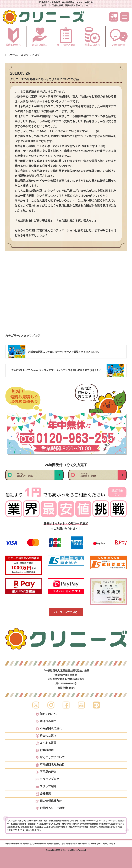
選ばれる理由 (46, 722)
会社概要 (43, 794)
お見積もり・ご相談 (50, 808)
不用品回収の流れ (49, 729)
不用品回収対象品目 (50, 765)
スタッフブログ (30, 336)
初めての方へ (46, 714)
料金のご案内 (46, 736)
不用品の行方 (46, 772)
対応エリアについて (50, 758)
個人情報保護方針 (49, 801)
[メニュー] (125, 17)
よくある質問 (46, 743)
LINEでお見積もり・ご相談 (25, 475)
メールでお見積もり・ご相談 (88, 475)
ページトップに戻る (66, 612)
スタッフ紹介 (46, 787)
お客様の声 (45, 750)
